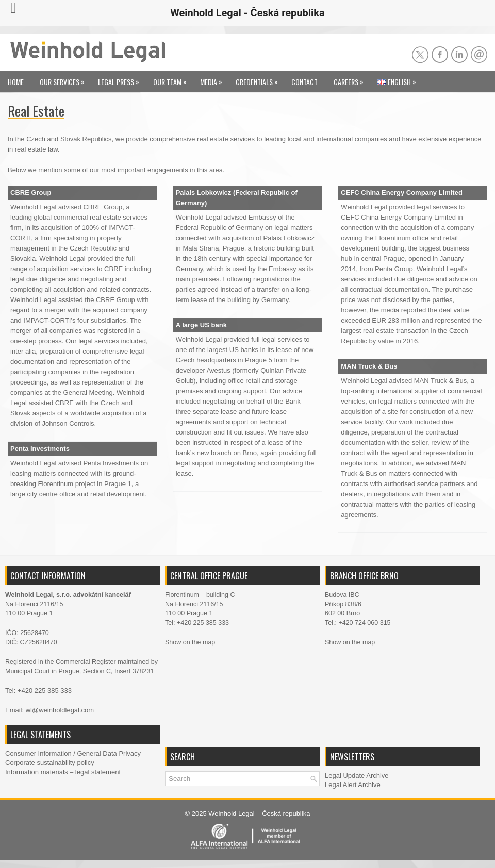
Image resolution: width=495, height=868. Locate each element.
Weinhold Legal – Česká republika (259, 814)
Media (214, 79)
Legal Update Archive (357, 775)
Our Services (65, 79)
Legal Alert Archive (353, 785)
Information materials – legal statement (63, 772)
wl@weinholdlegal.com (60, 710)
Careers (351, 79)
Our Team (172, 79)
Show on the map (190, 642)
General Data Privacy (109, 753)
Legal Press (121, 79)
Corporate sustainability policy (50, 763)
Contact (304, 82)
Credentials (259, 79)
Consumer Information (38, 753)
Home (16, 82)
